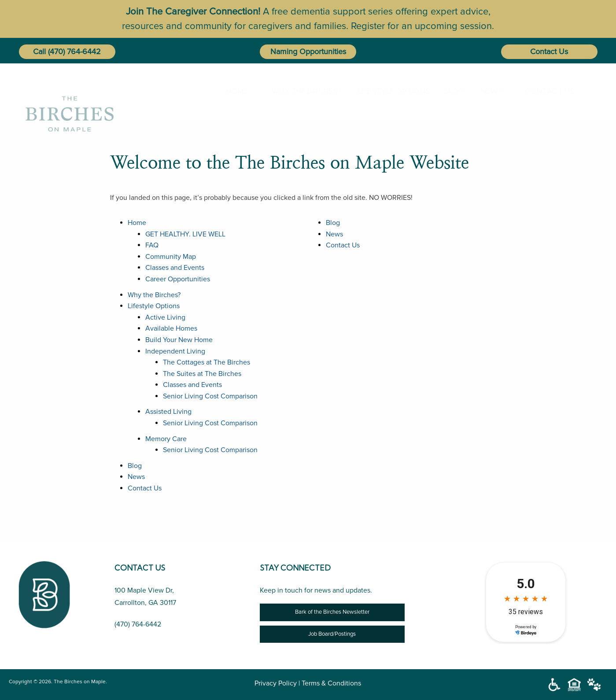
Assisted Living (168, 412)
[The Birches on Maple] (70, 91)
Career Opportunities (178, 279)
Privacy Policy (276, 683)
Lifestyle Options (385, 91)
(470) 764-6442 (74, 52)
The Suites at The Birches (202, 374)
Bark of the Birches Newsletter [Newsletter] (332, 612)
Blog (451, 91)
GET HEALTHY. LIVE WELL (185, 234)
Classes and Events (175, 268)
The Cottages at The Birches (207, 362)
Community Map (171, 257)
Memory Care (166, 439)
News (488, 91)
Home (233, 91)
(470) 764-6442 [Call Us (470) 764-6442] (138, 624)
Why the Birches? (298, 91)
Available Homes (171, 328)
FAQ (152, 245)
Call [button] (39, 52)
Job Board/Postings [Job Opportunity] (332, 634)
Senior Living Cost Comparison (210, 396)
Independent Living (175, 351)
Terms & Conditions (331, 683)
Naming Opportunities (308, 52)
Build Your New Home (179, 340)
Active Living (165, 317)
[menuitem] (235, 91)
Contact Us (549, 52)
